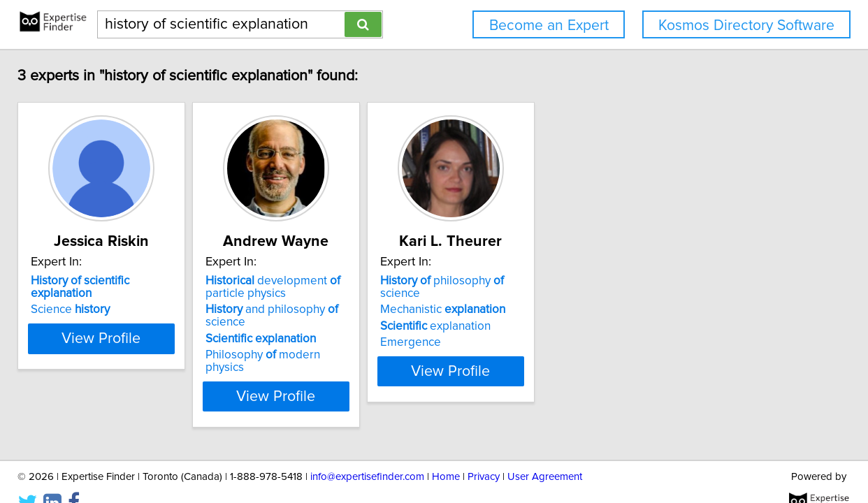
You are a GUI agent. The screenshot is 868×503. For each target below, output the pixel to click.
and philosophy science (430, 309)
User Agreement (545, 452)
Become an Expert (549, 25)
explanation (607, 314)
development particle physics (410, 287)
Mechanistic (615, 297)
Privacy (484, 452)
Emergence (583, 330)
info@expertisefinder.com (367, 452)
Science (172, 297)
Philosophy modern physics (420, 342)
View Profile (221, 371)
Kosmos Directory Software (746, 25)
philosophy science (635, 281)
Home (446, 452)
